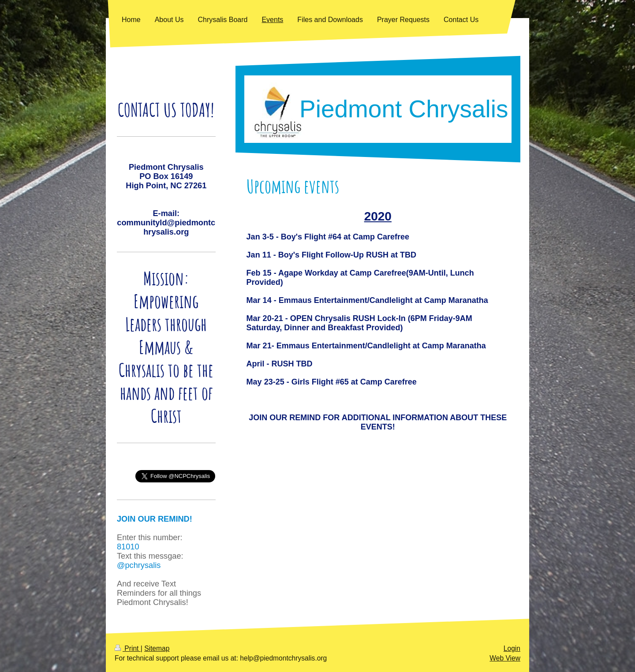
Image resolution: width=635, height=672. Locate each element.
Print (128, 648)
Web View (505, 658)
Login (512, 648)
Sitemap (157, 648)
